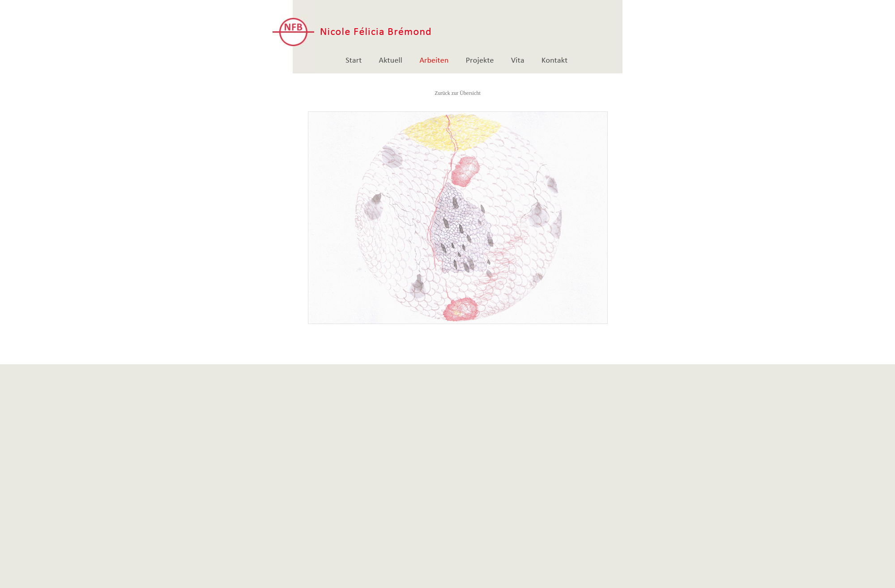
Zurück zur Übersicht (458, 93)
